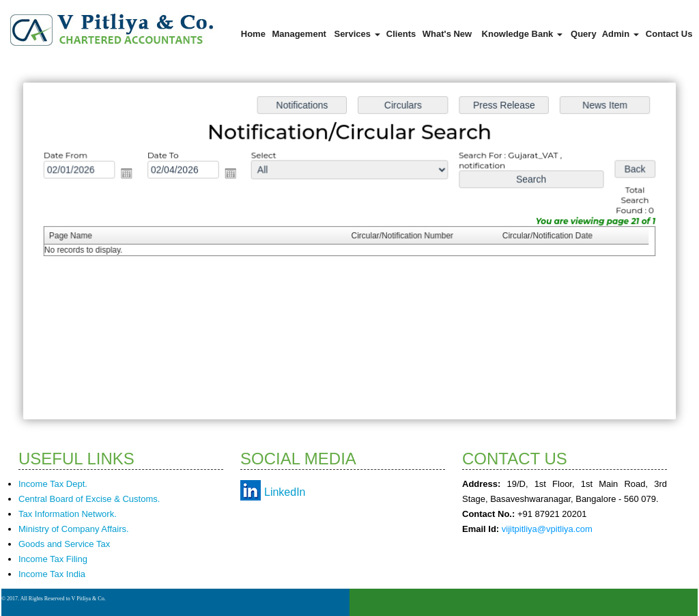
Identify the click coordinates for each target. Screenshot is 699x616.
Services (357, 34)
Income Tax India (52, 574)
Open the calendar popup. (133, 175)
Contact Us (669, 34)
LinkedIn (285, 492)
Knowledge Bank (522, 34)
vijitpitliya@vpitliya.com (547, 529)
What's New (447, 34)
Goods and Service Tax (64, 544)
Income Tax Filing (53, 559)
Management (299, 34)
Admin (620, 34)
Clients (401, 34)
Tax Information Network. (68, 514)
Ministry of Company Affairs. (74, 529)
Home (253, 34)
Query (584, 34)
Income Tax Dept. (53, 484)
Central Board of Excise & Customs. (89, 499)
